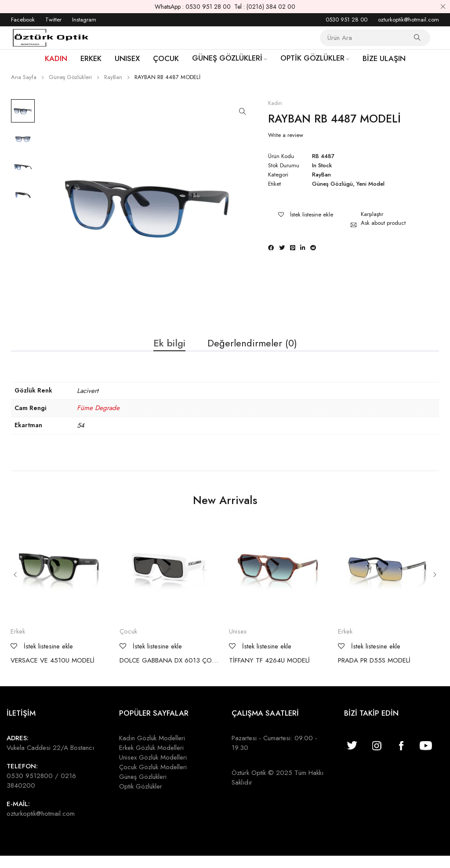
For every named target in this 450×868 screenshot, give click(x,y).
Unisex (238, 643)
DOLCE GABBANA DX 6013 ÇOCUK (170, 672)
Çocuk (128, 643)
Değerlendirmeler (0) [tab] (255, 350)
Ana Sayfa (24, 77)
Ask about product (383, 223)
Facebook (23, 20)
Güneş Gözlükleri (70, 77)
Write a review (286, 135)
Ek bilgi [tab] (164, 350)
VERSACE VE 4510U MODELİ (53, 672)
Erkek (18, 643)
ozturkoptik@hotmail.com (408, 20)
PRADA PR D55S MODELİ (374, 672)
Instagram (84, 20)
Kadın (275, 103)
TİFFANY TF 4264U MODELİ (269, 672)
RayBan (113, 77)
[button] (243, 112)
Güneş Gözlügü (332, 184)
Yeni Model (370, 184)
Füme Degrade (98, 420)
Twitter (53, 20)
